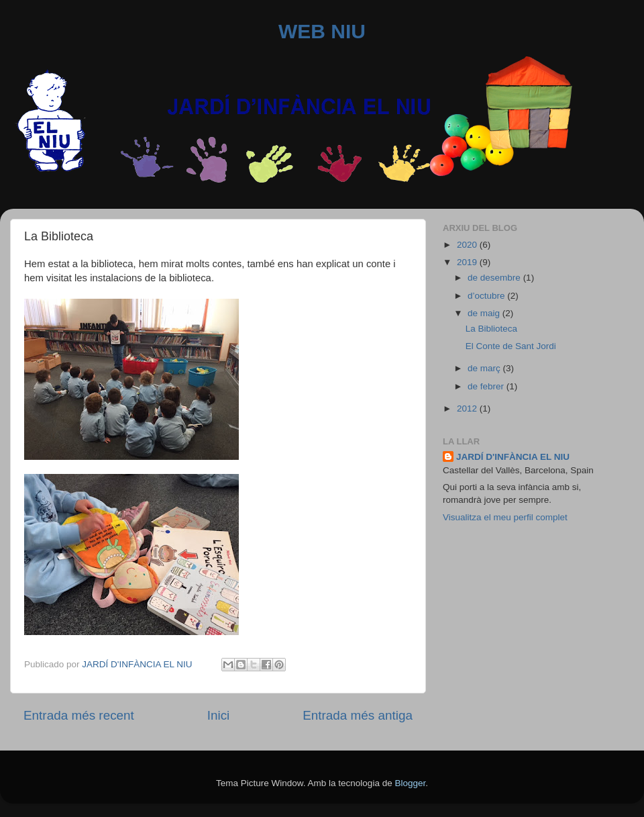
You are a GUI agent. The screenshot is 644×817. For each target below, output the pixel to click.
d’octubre (487, 296)
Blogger (410, 783)
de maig (485, 313)
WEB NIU (322, 31)
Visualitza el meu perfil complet (505, 517)
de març (485, 368)
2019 (468, 262)
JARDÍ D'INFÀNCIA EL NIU (513, 457)
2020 (468, 245)
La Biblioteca (491, 329)
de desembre (495, 278)
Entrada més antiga (358, 715)
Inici (219, 715)
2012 (468, 408)
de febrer (487, 386)
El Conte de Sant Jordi (511, 346)
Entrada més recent (79, 715)
